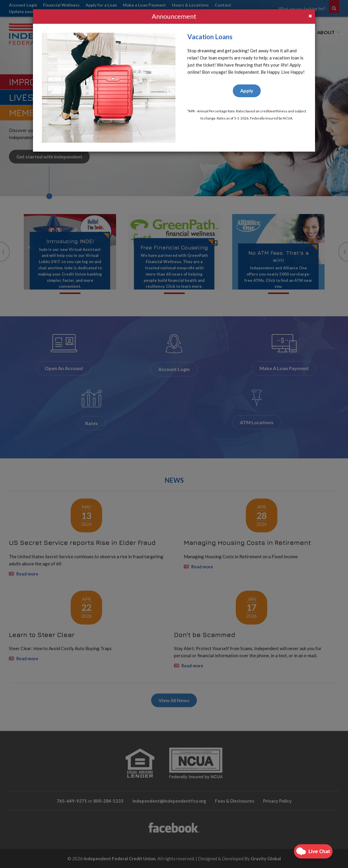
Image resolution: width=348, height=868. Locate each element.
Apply (247, 91)
